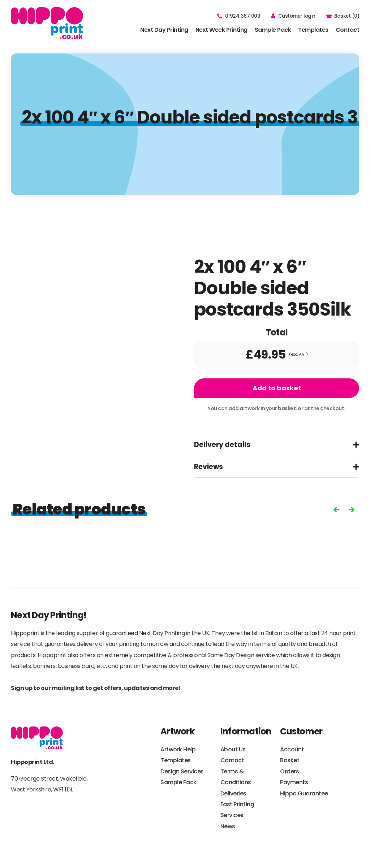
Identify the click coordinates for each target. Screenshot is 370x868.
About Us (233, 749)
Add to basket (277, 388)
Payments (294, 782)
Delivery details (222, 445)
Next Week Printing (221, 30)
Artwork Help (178, 749)
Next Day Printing (164, 30)
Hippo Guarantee (304, 793)
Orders (289, 771)
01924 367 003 (239, 16)
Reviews (208, 467)
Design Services (182, 771)
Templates (313, 30)
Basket (290, 760)
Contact (348, 30)
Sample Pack (273, 30)
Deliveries (233, 793)
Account (292, 749)
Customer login (293, 16)
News (228, 826)
